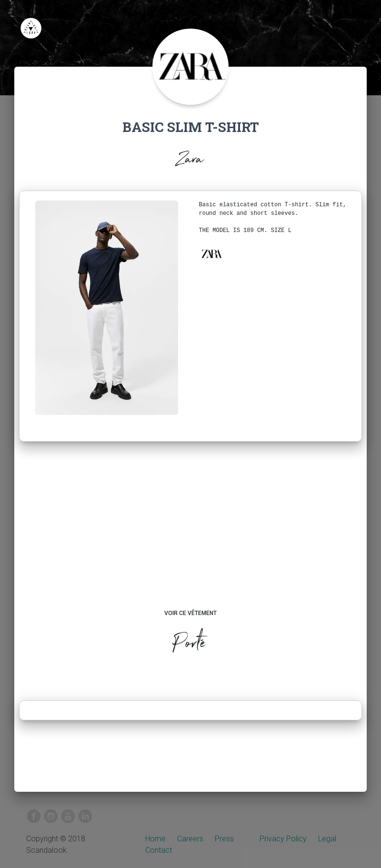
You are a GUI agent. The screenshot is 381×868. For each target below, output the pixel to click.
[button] (211, 254)
